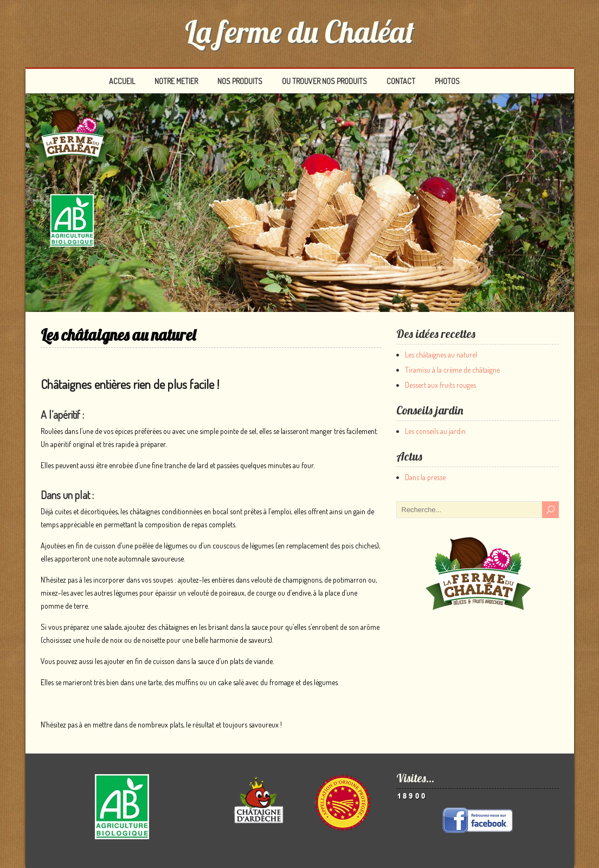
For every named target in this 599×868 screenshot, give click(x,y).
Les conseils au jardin (435, 431)
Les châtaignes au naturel (441, 355)
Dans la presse (425, 477)
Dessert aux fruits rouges (440, 385)
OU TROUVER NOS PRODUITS (324, 81)
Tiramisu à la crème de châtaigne (452, 370)
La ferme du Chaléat (299, 31)
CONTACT (401, 81)
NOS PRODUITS (240, 81)
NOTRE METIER (176, 81)
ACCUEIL (122, 81)
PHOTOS (447, 81)
